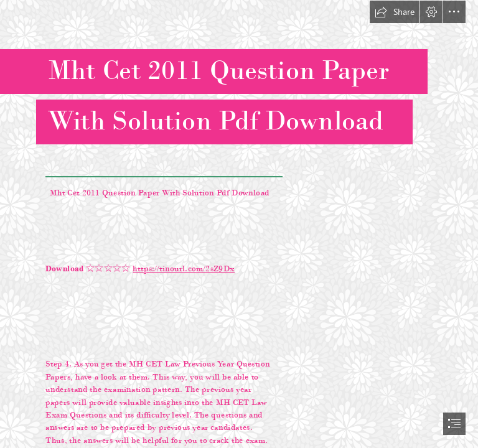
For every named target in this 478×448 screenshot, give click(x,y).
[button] (395, 12)
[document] (239, 224)
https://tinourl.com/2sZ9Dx (184, 268)
